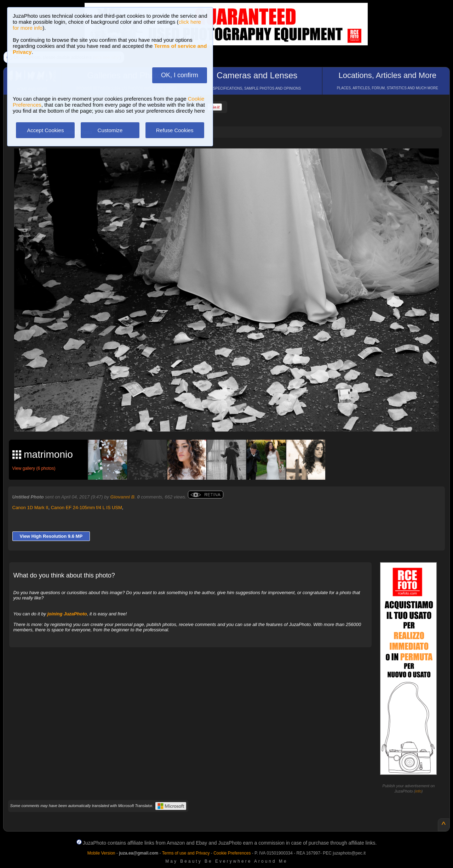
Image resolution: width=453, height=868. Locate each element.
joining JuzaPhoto (67, 614)
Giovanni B (123, 497)
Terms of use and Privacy (186, 853)
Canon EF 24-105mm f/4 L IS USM (87, 508)
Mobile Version (101, 853)
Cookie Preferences (232, 853)
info (418, 791)
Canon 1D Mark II (30, 508)
